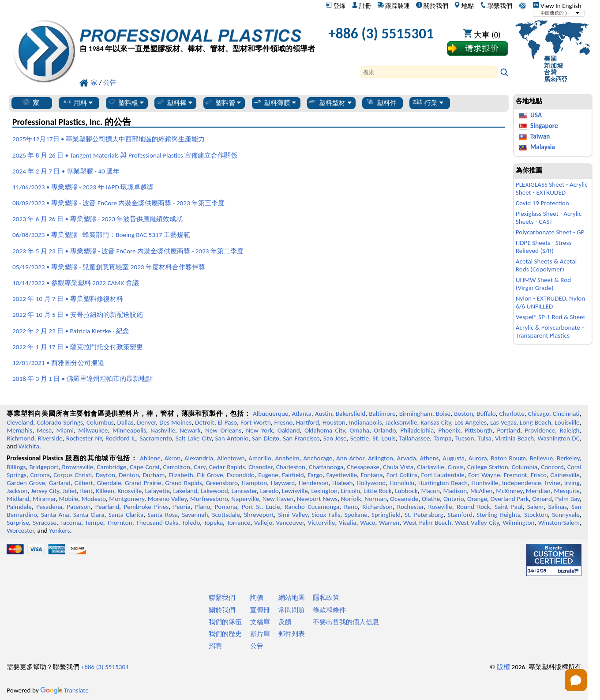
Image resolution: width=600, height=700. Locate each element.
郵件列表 (292, 634)
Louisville (567, 422)
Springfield (386, 515)
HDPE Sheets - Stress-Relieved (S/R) (545, 247)
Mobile (69, 499)
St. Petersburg (424, 515)
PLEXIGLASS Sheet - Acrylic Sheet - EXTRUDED (552, 188)
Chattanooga (326, 467)
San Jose (335, 438)
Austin (324, 414)
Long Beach (535, 422)
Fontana (371, 475)
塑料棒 (174, 102)
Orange (477, 499)
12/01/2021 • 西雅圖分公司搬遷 (58, 363)
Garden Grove (26, 483)
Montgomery (127, 499)
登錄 (336, 6)
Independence (521, 483)
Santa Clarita (126, 515)
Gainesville (565, 475)
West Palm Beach (427, 523)
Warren (389, 523)
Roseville (440, 507)
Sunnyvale (566, 515)
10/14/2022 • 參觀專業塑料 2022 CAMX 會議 (76, 283)
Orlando (385, 430)
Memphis (19, 430)
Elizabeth (181, 475)
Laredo (269, 491)
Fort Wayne (484, 475)
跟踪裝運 (394, 6)
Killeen (105, 491)
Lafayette (157, 491)
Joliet (70, 491)
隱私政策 (326, 598)
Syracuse (45, 523)
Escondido (241, 475)
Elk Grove (210, 475)
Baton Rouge (508, 458)
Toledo (191, 523)
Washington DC (558, 438)
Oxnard (542, 499)
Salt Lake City (194, 438)
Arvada (407, 458)
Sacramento (156, 438)
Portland (509, 430)
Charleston (291, 467)
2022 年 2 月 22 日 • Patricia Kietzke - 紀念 (71, 331)
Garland (60, 483)
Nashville (163, 430)
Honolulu (402, 483)
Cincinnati (566, 414)
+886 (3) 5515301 (381, 33)
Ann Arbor (350, 458)
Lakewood (214, 491)
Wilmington (519, 523)
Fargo (315, 475)
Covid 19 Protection (542, 203)
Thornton (119, 523)
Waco (367, 523)
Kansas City (436, 422)
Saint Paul (508, 507)
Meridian (538, 491)
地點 (464, 6)
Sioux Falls (326, 515)
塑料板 (125, 102)
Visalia (348, 523)
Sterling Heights (498, 515)
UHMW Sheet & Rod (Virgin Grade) (543, 284)
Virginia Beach (514, 438)
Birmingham (416, 414)
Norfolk (351, 499)
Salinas (558, 507)
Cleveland (20, 422)
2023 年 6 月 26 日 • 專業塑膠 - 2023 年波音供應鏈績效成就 (97, 219)
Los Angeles (471, 422)
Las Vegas (503, 422)
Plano (202, 507)
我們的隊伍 (225, 622)
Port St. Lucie (261, 507)
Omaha (359, 430)
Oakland (289, 430)
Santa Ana (55, 515)
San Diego (266, 438)
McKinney (509, 491)
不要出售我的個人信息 (346, 622)
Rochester (410, 507)
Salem (535, 507)
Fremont (516, 475)
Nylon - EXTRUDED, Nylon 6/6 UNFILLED (550, 302)
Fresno (283, 422)
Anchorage (318, 458)
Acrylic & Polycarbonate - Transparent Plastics (550, 331)
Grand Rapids (184, 483)
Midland (18, 499)
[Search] (429, 72)
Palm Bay (568, 499)
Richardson (377, 507)
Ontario (454, 499)
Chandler (260, 467)
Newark (190, 430)
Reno (351, 507)
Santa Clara (89, 515)
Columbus (100, 422)
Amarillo (260, 458)
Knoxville (129, 491)
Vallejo (263, 523)
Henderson (314, 483)
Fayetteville (341, 475)
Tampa (443, 438)
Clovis (456, 467)
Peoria (182, 507)
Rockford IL (121, 438)
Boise (443, 414)
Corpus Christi (73, 475)
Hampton (255, 483)
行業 (428, 102)
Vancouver (290, 523)
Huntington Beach (443, 483)
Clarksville (431, 467)
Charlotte (512, 414)
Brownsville (78, 467)
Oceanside (404, 499)
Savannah (195, 515)
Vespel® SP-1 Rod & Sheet (551, 317)
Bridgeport (44, 467)
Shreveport (259, 515)
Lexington (324, 491)
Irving (572, 483)
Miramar (44, 499)
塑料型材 (329, 102)
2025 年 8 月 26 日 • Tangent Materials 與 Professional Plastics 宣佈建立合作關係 (125, 155)
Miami (65, 430)
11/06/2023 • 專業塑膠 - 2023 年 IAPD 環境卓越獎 (83, 187)
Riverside (50, 438)
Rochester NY (84, 438)
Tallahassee (415, 438)
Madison (455, 491)
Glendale (109, 483)
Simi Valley (293, 515)
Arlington (381, 458)
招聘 (215, 646)
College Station (488, 467)
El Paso (228, 422)
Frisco (539, 475)
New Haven (278, 499)
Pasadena (49, 507)
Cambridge (111, 467)
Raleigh (569, 430)
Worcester (20, 531)
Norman (376, 499)
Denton (129, 475)
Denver (146, 422)
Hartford (307, 422)
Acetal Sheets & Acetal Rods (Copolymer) (546, 265)
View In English (557, 6)
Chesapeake (363, 467)
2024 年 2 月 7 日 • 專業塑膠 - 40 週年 (66, 171)
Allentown (231, 458)
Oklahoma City (325, 430)
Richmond (20, 438)
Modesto (94, 499)
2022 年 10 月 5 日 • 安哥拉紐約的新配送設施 (77, 315)
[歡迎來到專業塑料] (197, 36)
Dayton (105, 475)
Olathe (431, 499)
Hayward (283, 483)
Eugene (268, 475)
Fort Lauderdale (443, 475)
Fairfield (293, 475)
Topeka (214, 523)
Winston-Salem (559, 523)
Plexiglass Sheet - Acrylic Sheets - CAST (549, 218)
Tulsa (485, 438)
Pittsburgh (478, 430)
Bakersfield (351, 414)
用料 (77, 102)
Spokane (356, 515)
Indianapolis (366, 422)
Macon (430, 491)
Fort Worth (256, 422)
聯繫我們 (496, 6)
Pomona (226, 507)
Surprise (18, 523)
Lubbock (406, 491)
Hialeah (343, 483)
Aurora (478, 458)
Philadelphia (417, 430)
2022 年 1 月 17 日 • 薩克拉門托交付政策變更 (77, 347)
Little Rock (378, 491)
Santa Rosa (163, 515)
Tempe (94, 523)
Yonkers (59, 531)
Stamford (460, 515)
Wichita (29, 446)
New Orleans (223, 430)
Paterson (79, 507)
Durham (154, 475)
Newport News (317, 499)
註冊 (362, 6)
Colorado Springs (60, 422)
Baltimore (382, 414)
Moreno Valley (167, 499)
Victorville (322, 523)
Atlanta (302, 414)
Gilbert (83, 483)
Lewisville (295, 491)
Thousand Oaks (157, 523)
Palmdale (19, 507)
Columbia (525, 467)
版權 (503, 667)
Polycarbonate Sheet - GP (550, 232)
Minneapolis (129, 430)
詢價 (257, 598)
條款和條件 (329, 610)
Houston (334, 422)
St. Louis (384, 438)
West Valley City (477, 523)
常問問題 (292, 610)
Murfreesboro (209, 499)
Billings (16, 467)
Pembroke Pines (146, 507)
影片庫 (260, 634)
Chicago (539, 414)
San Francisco (301, 438)
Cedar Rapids (227, 467)
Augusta (454, 458)
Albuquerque (270, 414)
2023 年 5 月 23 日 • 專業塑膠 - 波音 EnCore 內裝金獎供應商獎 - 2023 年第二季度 (128, 251)
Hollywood (371, 483)
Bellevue (542, 458)
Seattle (360, 438)
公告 (257, 646)
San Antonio (232, 438)
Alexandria (199, 458)
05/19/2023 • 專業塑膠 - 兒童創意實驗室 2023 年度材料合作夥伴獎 (109, 267)
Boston (463, 414)
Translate (64, 690)
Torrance (239, 523)
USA (536, 115)
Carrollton (176, 467)
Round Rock (473, 507)
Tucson (465, 438)
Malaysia (543, 147)
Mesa (45, 430)
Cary (200, 467)
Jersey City (45, 491)
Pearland (107, 507)
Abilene (150, 458)
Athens (429, 458)
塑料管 (222, 102)
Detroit (205, 422)
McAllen (482, 491)
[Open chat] (576, 680)
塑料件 (381, 102)
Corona (40, 475)
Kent (86, 491)
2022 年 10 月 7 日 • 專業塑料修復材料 (67, 299)
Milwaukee (93, 430)
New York (259, 430)
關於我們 (432, 6)
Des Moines (175, 422)
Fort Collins (402, 475)
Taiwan (540, 136)
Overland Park (510, 499)
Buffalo (486, 414)
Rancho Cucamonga (312, 507)
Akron (172, 458)
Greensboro (221, 483)
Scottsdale (226, 515)
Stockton (536, 515)
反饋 (285, 622)
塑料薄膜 (274, 102)
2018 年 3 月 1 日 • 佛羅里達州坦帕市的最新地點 (82, 379)
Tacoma (71, 523)
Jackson (17, 491)
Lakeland (185, 491)
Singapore (544, 126)
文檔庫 (260, 622)
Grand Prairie (143, 483)
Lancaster (244, 491)
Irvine (553, 483)
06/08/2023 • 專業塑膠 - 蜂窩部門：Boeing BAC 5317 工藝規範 (101, 235)
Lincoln (351, 491)
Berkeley (568, 458)
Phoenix (449, 430)
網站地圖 (292, 598)
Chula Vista (398, 467)
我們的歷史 (225, 634)
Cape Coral (144, 467)
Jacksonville (401, 422)
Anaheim (287, 458)
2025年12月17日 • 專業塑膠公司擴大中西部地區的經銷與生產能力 (109, 139)
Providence (540, 430)
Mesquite (566, 491)
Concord (552, 467)
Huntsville (485, 483)
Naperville (245, 499)
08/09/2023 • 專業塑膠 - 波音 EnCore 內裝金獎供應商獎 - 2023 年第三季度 (118, 203)
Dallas (126, 422)
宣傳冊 (260, 610)
